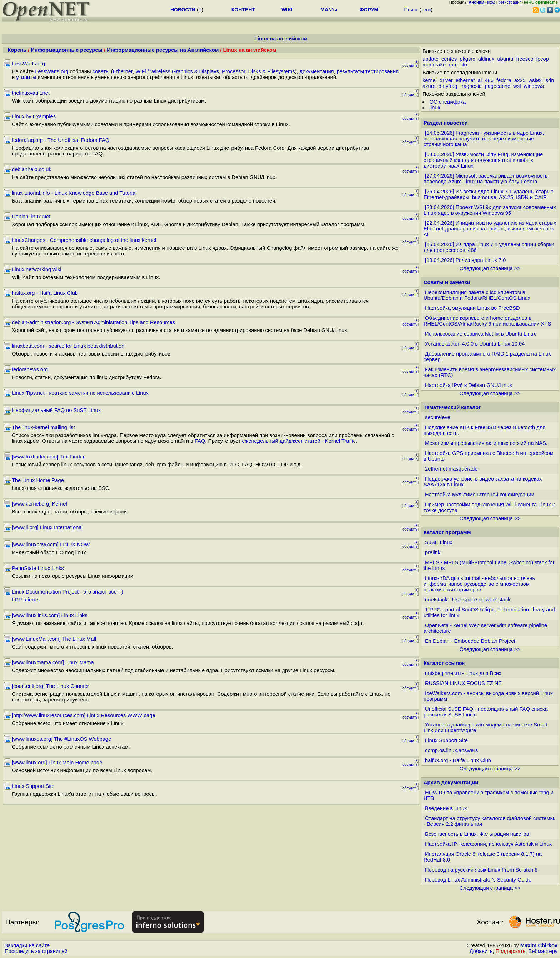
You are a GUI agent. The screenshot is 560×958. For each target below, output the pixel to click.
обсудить (410, 66)
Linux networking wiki (36, 269)
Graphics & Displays (195, 71)
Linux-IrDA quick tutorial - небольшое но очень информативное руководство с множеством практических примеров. (479, 584)
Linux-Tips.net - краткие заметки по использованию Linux (80, 393)
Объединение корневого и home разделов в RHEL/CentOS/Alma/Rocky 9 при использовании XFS (487, 321)
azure (429, 86)
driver (446, 80)
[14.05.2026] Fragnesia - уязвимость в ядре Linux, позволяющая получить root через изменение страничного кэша (484, 139)
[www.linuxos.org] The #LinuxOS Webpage (61, 739)
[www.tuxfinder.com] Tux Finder (48, 457)
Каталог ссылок (444, 663)
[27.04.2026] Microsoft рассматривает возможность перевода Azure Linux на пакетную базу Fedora (486, 179)
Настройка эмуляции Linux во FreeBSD (472, 308)
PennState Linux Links (38, 568)
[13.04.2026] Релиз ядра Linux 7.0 (465, 260)
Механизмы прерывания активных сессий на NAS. (486, 443)
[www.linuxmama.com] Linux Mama (53, 662)
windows (534, 86)
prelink (433, 552)
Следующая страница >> (490, 268)
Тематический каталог (452, 407)
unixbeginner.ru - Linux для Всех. (464, 673)
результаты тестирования (368, 71)
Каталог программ (447, 532)
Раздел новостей (446, 123)
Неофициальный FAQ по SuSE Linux (56, 410)
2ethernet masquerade (451, 469)
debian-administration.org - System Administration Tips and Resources (93, 322)
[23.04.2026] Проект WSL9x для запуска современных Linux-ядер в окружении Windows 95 (490, 210)
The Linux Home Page (38, 480)
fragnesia (471, 86)
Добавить (481, 951)
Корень (17, 50)
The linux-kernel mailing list (43, 427)
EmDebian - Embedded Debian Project (470, 641)
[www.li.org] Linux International (47, 527)
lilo (464, 65)
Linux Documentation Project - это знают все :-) (67, 592)
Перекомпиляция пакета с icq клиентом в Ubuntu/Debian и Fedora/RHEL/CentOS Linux (477, 295)
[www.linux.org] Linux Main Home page (57, 763)
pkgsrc (467, 59)
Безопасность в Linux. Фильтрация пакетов (477, 834)
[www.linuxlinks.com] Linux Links (50, 615)
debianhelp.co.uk (32, 169)
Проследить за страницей (36, 951)
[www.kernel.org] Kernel (39, 504)
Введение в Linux (446, 808)
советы (101, 71)
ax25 (520, 80)
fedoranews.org (30, 369)
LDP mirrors (26, 600)
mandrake (434, 65)
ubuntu (505, 59)
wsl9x (535, 80)
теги (426, 10)
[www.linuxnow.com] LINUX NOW (51, 545)
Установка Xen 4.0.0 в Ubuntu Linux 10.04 (475, 344)
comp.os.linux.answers (451, 750)
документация (317, 71)
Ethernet (123, 71)
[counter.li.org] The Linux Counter (50, 686)
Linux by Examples (34, 116)
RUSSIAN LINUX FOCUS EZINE (463, 683)
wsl (517, 86)
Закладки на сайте (27, 945)
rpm (453, 65)
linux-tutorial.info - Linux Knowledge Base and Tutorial (74, 193)
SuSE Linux (439, 542)
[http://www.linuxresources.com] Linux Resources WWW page (84, 715)
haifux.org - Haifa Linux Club (45, 293)
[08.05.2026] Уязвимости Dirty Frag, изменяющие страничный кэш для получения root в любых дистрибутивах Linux (483, 160)
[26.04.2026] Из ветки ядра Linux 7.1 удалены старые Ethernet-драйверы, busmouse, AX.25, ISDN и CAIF (489, 194)
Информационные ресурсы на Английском (163, 50)
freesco (525, 59)
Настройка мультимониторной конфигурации (480, 495)
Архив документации (451, 783)
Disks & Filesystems (271, 71)
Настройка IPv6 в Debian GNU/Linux (469, 385)
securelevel (438, 417)
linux (435, 108)
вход (491, 2)
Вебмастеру (543, 951)
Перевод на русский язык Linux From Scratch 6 (481, 870)
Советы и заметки (447, 282)
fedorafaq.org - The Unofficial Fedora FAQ (61, 140)
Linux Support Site (33, 786)
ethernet (465, 80)
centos (449, 59)
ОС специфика (448, 102)
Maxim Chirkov (539, 945)
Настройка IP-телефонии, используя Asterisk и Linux (488, 844)
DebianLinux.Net (31, 217)
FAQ (200, 441)
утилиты (26, 77)
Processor (233, 71)
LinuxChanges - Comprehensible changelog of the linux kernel (84, 240)
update (431, 59)
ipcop (543, 59)
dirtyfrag (448, 86)
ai (480, 80)
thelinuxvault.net (31, 93)
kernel (430, 80)
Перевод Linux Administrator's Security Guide (478, 880)
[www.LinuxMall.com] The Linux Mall (54, 639)
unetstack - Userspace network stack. (469, 600)
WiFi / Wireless (153, 71)
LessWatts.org (28, 64)
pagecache (497, 86)
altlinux (486, 59)
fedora (504, 80)
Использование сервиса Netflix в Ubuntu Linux (481, 334)
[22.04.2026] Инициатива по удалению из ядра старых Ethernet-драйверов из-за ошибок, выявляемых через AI (490, 229)
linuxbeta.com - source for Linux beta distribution (68, 346)
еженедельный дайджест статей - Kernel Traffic (299, 441)
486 (489, 80)
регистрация (510, 2)
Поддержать (511, 951)
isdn (549, 80)
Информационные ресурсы (67, 50)
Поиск (411, 10)
